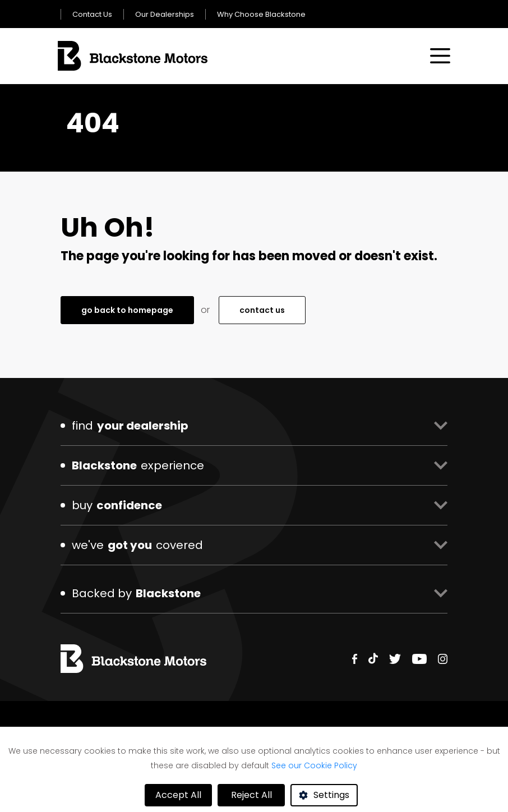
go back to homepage (127, 310)
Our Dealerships (165, 14)
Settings (331, 795)
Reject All (251, 795)
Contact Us (92, 14)
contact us (262, 310)
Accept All (178, 795)
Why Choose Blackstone (261, 14)
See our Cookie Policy (314, 765)
